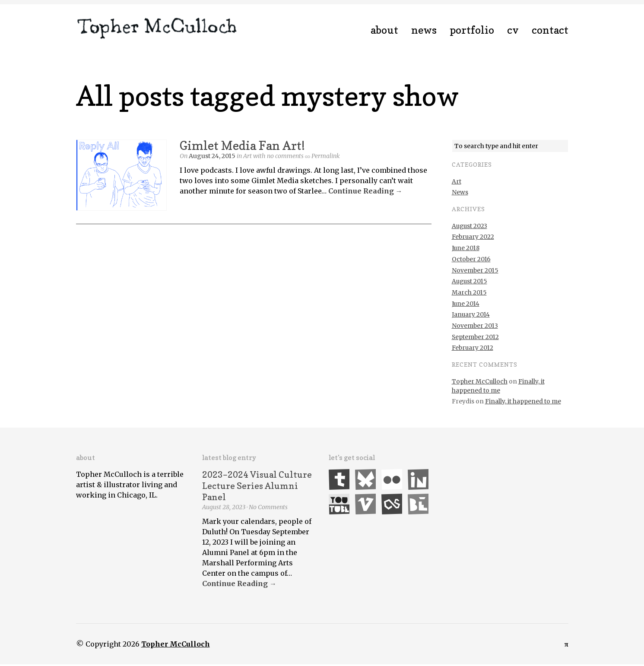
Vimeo (365, 504)
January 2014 (471, 314)
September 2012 (475, 337)
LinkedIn (418, 479)
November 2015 (475, 270)
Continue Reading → (365, 191)
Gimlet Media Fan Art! (242, 146)
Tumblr (339, 479)
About (384, 30)
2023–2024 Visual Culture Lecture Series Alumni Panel (257, 486)
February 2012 (473, 348)
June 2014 (466, 304)
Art (247, 156)
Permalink (326, 156)
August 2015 (470, 281)
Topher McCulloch (480, 381)
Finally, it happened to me (523, 401)
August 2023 (470, 226)
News (424, 30)
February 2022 (473, 237)
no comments (285, 156)
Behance (418, 504)
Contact (550, 30)
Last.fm (392, 504)
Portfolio (472, 30)
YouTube (339, 504)
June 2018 (466, 248)
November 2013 (475, 326)
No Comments (268, 507)
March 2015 (469, 292)
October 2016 (471, 259)
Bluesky (365, 479)
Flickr (392, 479)
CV (513, 30)
